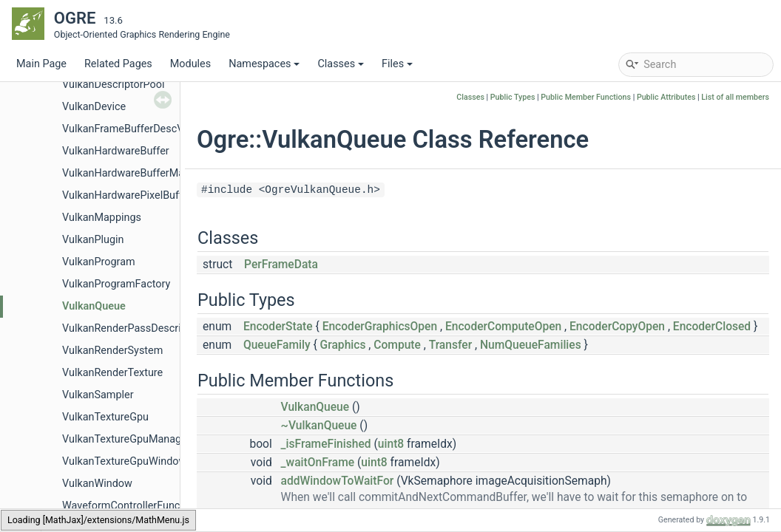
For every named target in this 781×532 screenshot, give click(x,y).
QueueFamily (277, 345)
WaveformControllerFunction (130, 506)
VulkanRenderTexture (112, 373)
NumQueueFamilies (531, 345)
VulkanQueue (94, 306)
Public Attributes (666, 97)
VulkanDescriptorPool (114, 85)
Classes (341, 64)
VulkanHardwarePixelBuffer (127, 195)
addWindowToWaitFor (338, 481)
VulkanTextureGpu (105, 417)
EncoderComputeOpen (503, 327)
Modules (190, 64)
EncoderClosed (712, 327)
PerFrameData (281, 265)
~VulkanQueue (319, 426)
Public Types (513, 97)
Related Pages (118, 64)
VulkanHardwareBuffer (116, 151)
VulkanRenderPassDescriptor (131, 328)
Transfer (451, 345)
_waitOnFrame (318, 463)
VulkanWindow (97, 484)
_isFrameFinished (326, 444)
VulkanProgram (99, 262)
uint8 (391, 444)
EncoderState (278, 327)
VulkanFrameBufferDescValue (133, 129)
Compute (397, 345)
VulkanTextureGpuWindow (124, 461)
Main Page (41, 64)
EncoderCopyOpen (617, 327)
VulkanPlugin (93, 240)
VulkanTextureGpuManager (126, 439)
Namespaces (264, 64)
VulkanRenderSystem (112, 351)
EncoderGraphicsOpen (380, 327)
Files (397, 64)
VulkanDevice (94, 107)
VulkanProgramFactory (116, 284)
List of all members (735, 97)
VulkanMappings (102, 218)
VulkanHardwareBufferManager (136, 173)
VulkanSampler (98, 395)
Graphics (343, 345)
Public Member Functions (586, 97)
